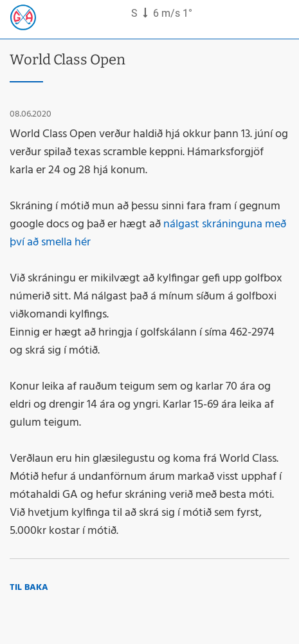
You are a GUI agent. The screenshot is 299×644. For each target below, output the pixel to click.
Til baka (29, 588)
